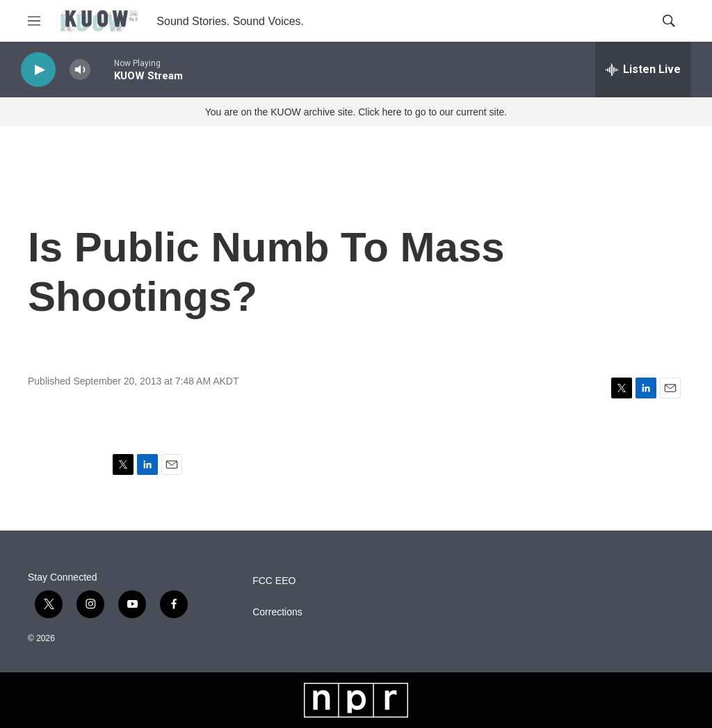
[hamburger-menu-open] (34, 21)
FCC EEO (274, 581)
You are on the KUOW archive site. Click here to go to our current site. (356, 112)
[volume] (80, 70)
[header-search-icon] (669, 21)
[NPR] (356, 700)
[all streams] (643, 70)
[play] (38, 70)
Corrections (277, 612)
